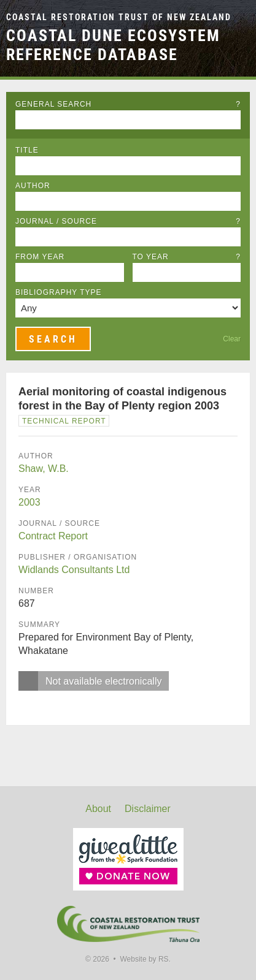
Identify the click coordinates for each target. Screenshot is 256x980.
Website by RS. (145, 959)
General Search (128, 104)
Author (33, 186)
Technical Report (64, 421)
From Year (40, 257)
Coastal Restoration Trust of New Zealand (119, 17)
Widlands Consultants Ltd (74, 570)
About (98, 809)
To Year (187, 257)
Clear (232, 339)
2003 (29, 502)
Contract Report (53, 536)
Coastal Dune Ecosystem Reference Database (113, 45)
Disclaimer (148, 809)
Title (27, 150)
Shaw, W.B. (44, 469)
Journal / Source (128, 221)
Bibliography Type (59, 292)
